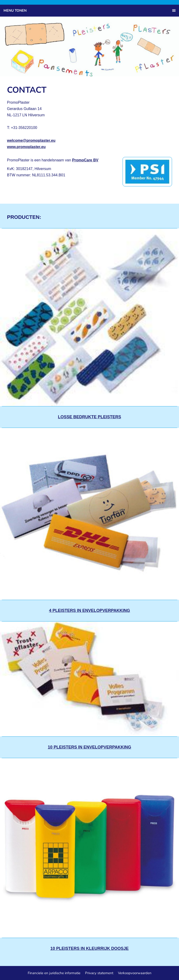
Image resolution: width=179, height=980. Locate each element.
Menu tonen (15, 11)
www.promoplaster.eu (26, 147)
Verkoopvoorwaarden (135, 973)
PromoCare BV (85, 160)
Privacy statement (99, 973)
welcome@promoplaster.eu (31, 140)
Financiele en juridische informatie (54, 973)
